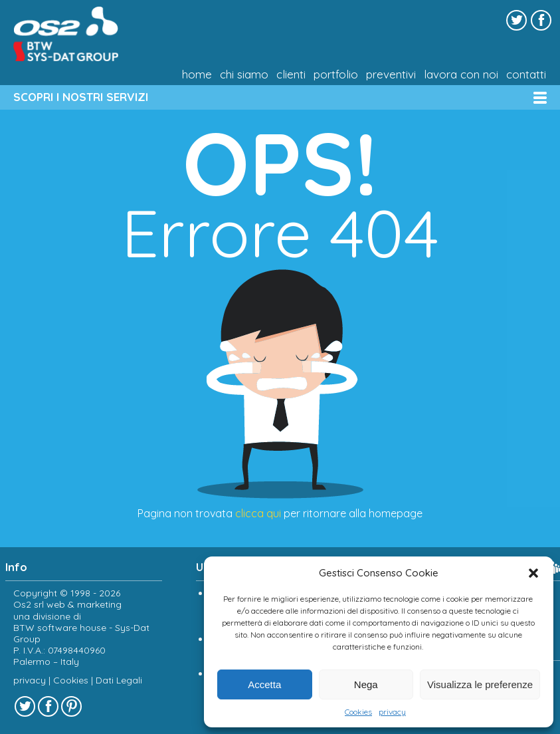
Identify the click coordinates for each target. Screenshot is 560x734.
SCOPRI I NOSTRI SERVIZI (81, 97)
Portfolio (336, 74)
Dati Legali (119, 680)
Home (197, 74)
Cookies (358, 712)
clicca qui (258, 513)
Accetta (264, 684)
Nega (366, 684)
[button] (533, 573)
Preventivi (391, 74)
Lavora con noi (461, 74)
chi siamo (244, 74)
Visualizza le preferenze (480, 684)
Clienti (291, 74)
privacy (392, 712)
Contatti (526, 74)
